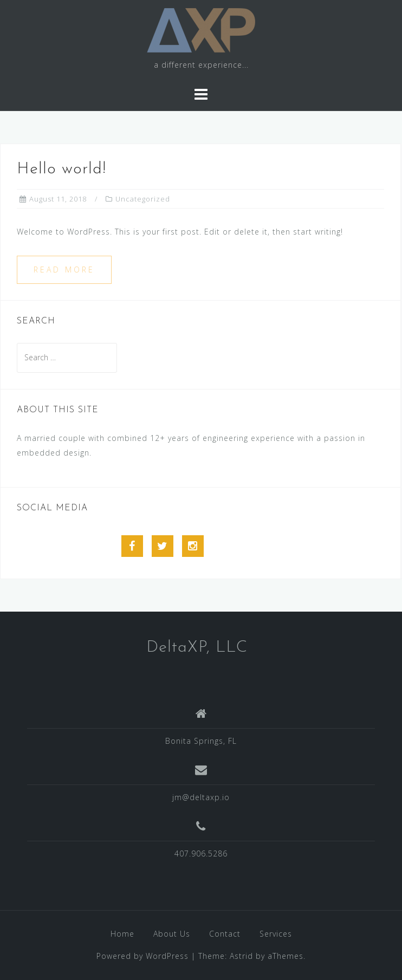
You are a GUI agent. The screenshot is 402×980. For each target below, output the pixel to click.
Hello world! (61, 169)
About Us (172, 934)
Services (276, 934)
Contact (225, 934)
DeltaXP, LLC (197, 648)
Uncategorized (143, 199)
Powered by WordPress (142, 956)
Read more (64, 270)
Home (122, 934)
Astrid (241, 956)
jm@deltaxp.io (201, 797)
